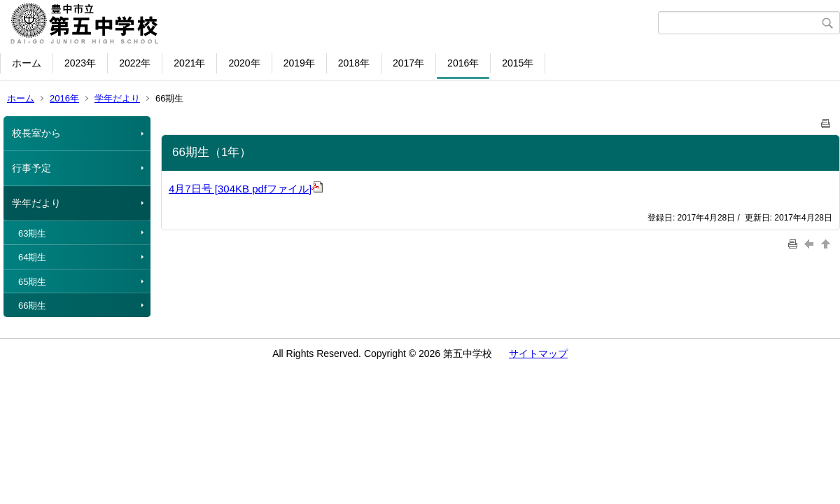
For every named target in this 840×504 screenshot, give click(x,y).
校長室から (36, 133)
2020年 (244, 63)
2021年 (189, 63)
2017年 (408, 63)
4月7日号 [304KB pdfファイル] (246, 189)
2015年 (518, 63)
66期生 (32, 306)
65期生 (32, 282)
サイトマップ (538, 353)
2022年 (135, 63)
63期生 (32, 233)
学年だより (117, 98)
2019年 (299, 63)
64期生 (32, 257)
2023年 (80, 63)
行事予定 (31, 168)
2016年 (463, 63)
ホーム (27, 63)
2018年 (354, 63)
